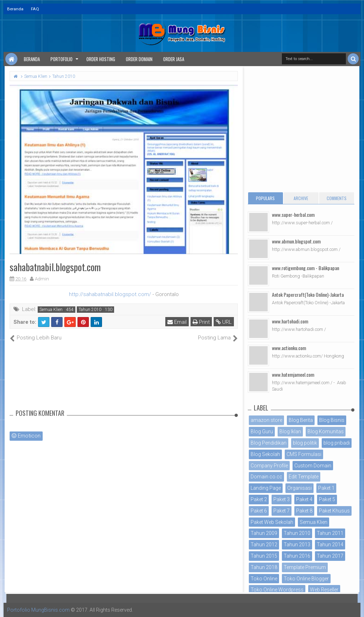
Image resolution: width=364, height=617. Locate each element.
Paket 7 (282, 511)
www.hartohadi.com (290, 321)
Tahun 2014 (330, 544)
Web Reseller (324, 590)
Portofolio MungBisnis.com (38, 610)
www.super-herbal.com (293, 214)
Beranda (15, 9)
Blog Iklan (290, 431)
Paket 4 (304, 499)
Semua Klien (51, 310)
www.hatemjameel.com (293, 374)
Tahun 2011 (330, 533)
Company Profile (269, 466)
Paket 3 (282, 499)
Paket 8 (304, 511)
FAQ (35, 9)
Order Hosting (101, 59)
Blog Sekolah (265, 454)
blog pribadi (337, 443)
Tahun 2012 (264, 544)
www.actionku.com (289, 348)
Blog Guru (262, 431)
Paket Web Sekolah (272, 522)
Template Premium (305, 567)
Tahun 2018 (264, 567)
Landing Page (266, 488)
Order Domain (139, 59)
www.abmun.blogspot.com (296, 241)
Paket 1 (326, 488)
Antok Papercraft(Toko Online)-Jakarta (308, 294)
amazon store (266, 420)
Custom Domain (313, 466)
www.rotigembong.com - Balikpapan (306, 268)
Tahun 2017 (330, 556)
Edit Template (304, 477)
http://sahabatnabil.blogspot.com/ (110, 294)
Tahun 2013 (297, 544)
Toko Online (264, 579)
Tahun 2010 (90, 310)
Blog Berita (301, 420)
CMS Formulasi (304, 454)
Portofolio (61, 59)
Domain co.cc (266, 477)
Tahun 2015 (264, 556)
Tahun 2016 (297, 556)
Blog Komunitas (326, 431)
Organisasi (299, 488)
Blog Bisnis (332, 420)
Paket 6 (259, 511)
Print (201, 322)
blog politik (305, 443)
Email (177, 322)
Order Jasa (174, 59)
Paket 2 (259, 499)
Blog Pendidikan (269, 443)
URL (224, 322)
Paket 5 (327, 499)
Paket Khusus (334, 511)
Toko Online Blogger (306, 579)
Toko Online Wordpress (277, 590)
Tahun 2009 (264, 533)
